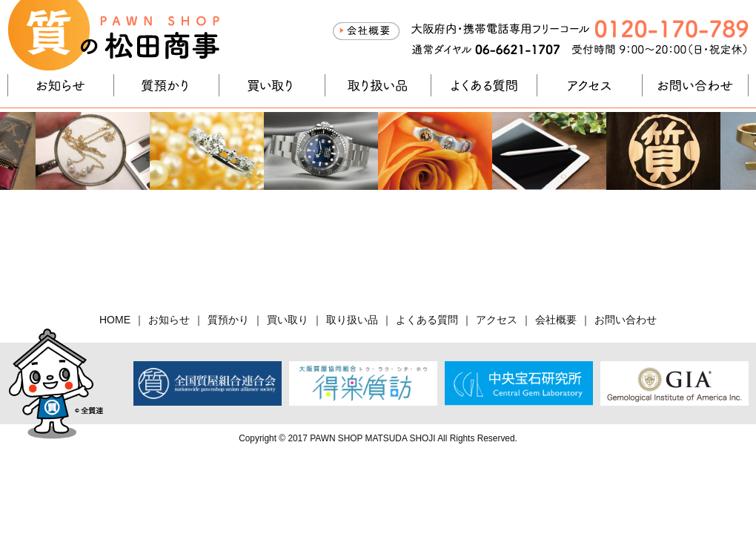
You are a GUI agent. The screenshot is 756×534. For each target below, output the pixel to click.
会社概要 (366, 31)
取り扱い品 (378, 85)
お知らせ (61, 85)
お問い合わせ (695, 85)
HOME (115, 320)
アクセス (590, 85)
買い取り (272, 85)
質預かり (167, 85)
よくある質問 (484, 85)
